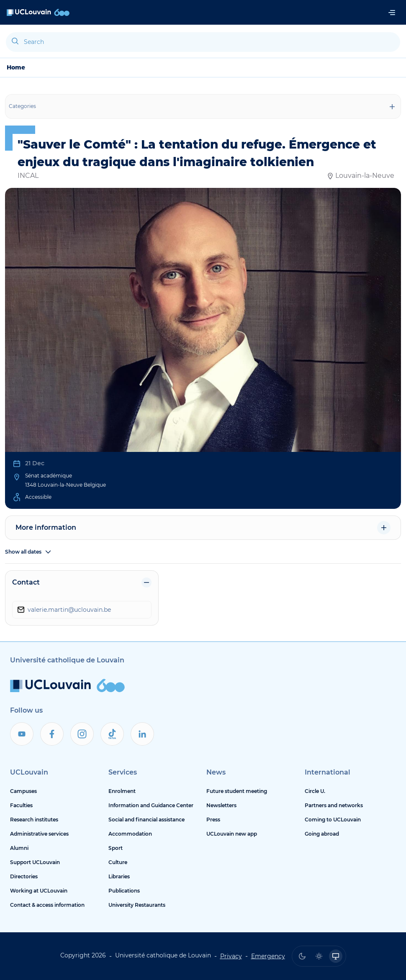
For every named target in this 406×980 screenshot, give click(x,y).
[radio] (302, 956)
